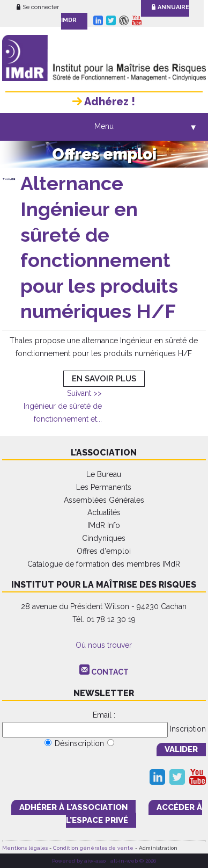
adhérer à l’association (73, 807)
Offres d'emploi (104, 551)
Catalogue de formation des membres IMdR (104, 564)
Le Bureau (104, 474)
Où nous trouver (104, 645)
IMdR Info (104, 525)
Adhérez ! (104, 102)
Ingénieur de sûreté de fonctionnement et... (63, 406)
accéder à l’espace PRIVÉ (134, 814)
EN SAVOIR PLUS (104, 379)
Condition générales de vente (93, 848)
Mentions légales (25, 848)
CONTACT (110, 672)
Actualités (104, 512)
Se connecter (38, 7)
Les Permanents (104, 487)
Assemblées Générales (104, 500)
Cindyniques (104, 538)
